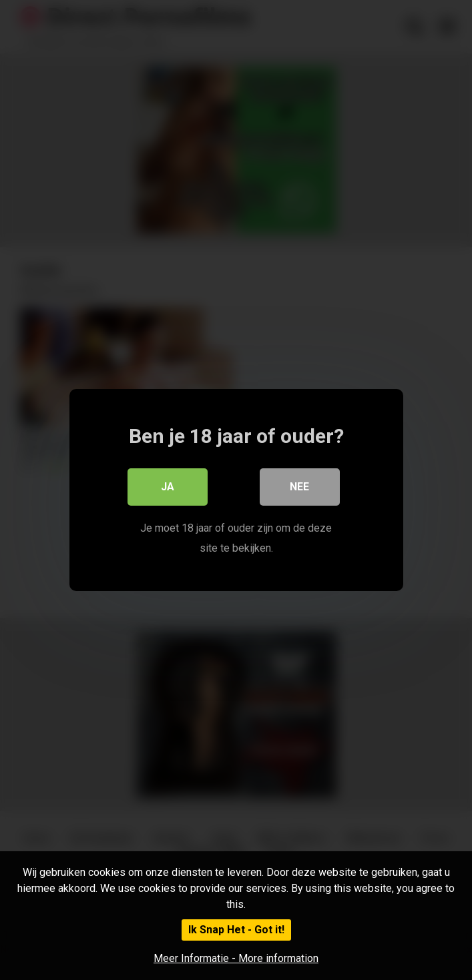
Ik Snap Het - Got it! (236, 930)
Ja (168, 487)
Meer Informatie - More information (236, 958)
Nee (299, 487)
